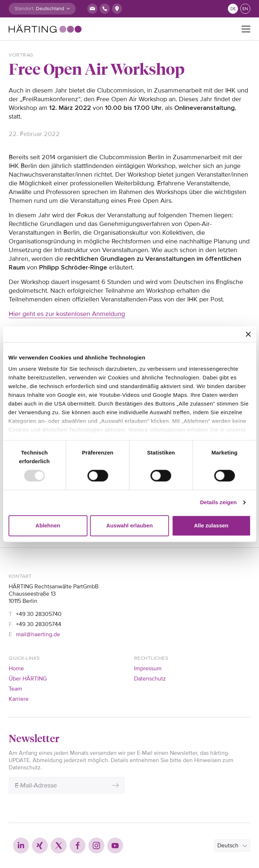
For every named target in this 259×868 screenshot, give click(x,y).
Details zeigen (218, 503)
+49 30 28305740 (39, 614)
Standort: (24, 9)
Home (16, 669)
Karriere (19, 699)
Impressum (148, 669)
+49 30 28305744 (39, 624)
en (245, 9)
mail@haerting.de (38, 634)
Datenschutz (150, 679)
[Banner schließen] (248, 334)
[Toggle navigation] (246, 29)
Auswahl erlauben (129, 525)
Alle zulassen (211, 525)
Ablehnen (48, 525)
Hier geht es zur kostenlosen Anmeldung (67, 314)
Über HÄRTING (28, 679)
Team (15, 689)
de (233, 9)
